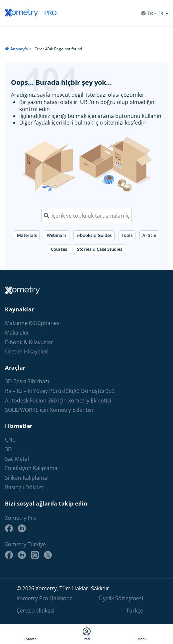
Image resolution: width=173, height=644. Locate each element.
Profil (86, 634)
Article (149, 235)
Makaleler (17, 333)
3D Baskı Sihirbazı (27, 381)
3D (8, 449)
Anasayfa (19, 49)
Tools (127, 235)
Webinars (57, 235)
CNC (10, 440)
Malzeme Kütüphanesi (33, 323)
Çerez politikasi (36, 611)
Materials (27, 235)
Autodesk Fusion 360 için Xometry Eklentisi (58, 401)
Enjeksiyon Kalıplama (31, 468)
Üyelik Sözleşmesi (121, 598)
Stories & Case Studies (100, 249)
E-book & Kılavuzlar (29, 342)
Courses (59, 249)
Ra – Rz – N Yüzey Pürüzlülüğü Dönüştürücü (60, 391)
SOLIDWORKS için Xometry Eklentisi (49, 410)
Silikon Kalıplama (26, 478)
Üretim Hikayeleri (27, 352)
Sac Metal (17, 459)
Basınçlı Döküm (24, 487)
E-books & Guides (94, 235)
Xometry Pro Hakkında (45, 598)
